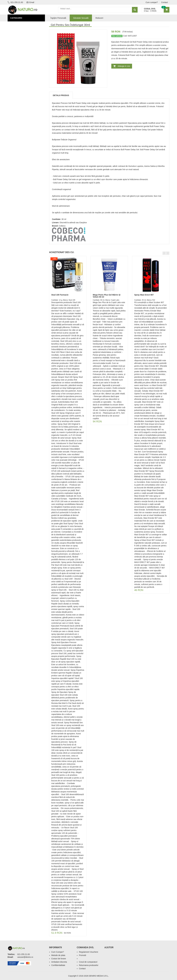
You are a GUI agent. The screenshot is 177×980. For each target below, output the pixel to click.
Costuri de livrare (59, 959)
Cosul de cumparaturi (88, 962)
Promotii (82, 955)
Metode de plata (58, 955)
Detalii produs (61, 95)
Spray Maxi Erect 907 (144, 295)
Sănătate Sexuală (21, 24)
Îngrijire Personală (22, 99)
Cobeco (62, 226)
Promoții (16, 94)
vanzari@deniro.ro (25, 957)
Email (30, 2)
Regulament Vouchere (89, 952)
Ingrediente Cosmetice (24, 103)
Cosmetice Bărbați (21, 115)
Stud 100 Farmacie (60, 295)
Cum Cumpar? (58, 952)
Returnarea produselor (89, 965)
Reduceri (99, 18)
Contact (165, 2)
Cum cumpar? (152, 2)
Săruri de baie (19, 107)
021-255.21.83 (15, 2)
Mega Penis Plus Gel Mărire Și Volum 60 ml (107, 296)
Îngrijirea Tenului (21, 111)
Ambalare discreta (59, 962)
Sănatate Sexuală (81, 18)
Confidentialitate (58, 965)
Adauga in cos (124, 66)
